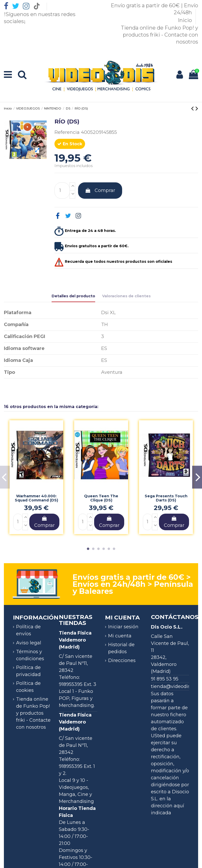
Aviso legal (29, 643)
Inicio (186, 20)
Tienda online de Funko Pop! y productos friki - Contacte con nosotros (159, 35)
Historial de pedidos (121, 648)
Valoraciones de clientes (126, 296)
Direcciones (122, 660)
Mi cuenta (120, 636)
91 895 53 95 (165, 679)
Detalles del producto (73, 296)
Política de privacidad (28, 671)
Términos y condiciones (30, 655)
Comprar (100, 190)
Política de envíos (28, 630)
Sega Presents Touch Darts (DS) (166, 498)
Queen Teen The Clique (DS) (101, 498)
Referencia (67, 132)
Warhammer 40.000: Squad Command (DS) (36, 498)
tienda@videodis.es (174, 686)
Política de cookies (28, 687)
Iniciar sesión (123, 627)
